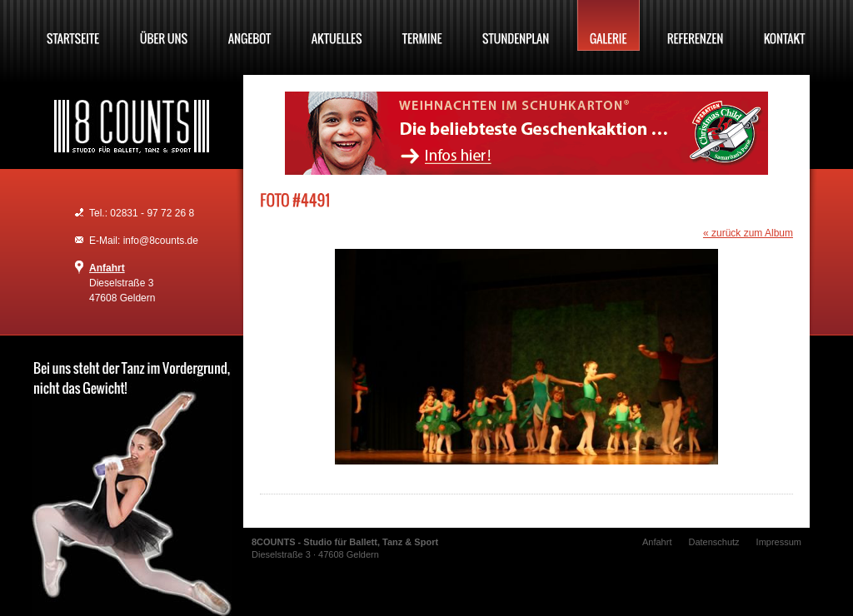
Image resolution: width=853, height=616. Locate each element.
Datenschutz (713, 542)
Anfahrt (107, 268)
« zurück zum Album (748, 233)
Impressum (779, 542)
